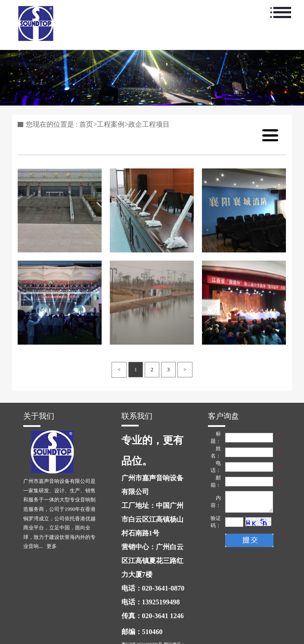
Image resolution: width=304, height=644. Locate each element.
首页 (86, 124)
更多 (52, 546)
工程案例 (111, 124)
